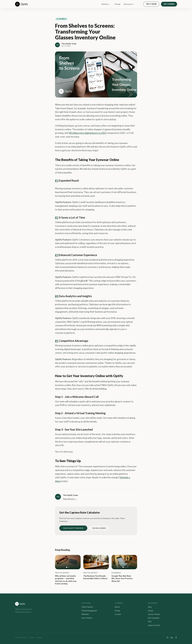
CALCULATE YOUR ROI (73, 528)
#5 (57, 341)
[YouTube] (167, 637)
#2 (57, 217)
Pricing (117, 4)
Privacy (39, 637)
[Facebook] (176, 637)
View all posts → (70, 499)
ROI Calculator (154, 618)
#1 (57, 180)
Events (151, 611)
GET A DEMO (169, 4)
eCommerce (61, 19)
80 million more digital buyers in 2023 (88, 133)
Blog (150, 607)
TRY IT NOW (151, 4)
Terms (32, 637)
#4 (57, 296)
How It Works (87, 618)
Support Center (154, 625)
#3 (57, 255)
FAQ (150, 622)
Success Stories (154, 614)
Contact (118, 614)
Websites (85, 614)
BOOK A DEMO (99, 528)
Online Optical (87, 607)
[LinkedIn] (172, 637)
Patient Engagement (89, 611)
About (117, 607)
